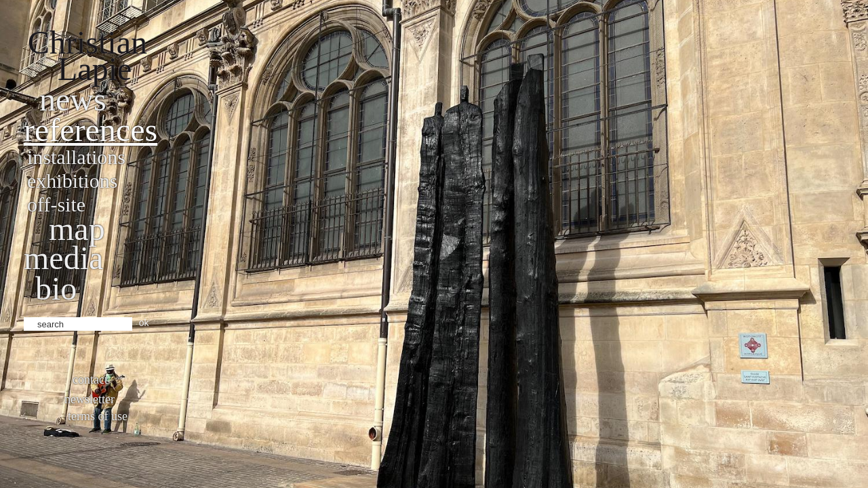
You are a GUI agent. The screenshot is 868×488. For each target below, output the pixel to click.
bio (56, 288)
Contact (90, 380)
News (73, 99)
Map (77, 229)
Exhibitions (72, 181)
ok (144, 323)
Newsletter (90, 399)
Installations (76, 157)
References (91, 130)
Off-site (56, 204)
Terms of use (98, 416)
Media (63, 258)
